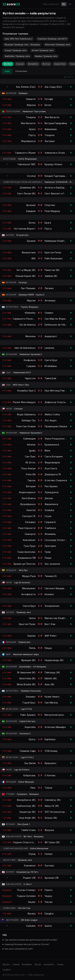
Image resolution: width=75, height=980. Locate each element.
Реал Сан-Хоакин (26, 426)
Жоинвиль (50, 534)
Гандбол (7, 970)
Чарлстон (30, 378)
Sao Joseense (52, 564)
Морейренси (28, 141)
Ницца (48, 648)
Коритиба (30, 727)
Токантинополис (26, 552)
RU (64, 4)
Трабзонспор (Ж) (26, 806)
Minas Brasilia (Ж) (26, 684)
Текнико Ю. (51, 576)
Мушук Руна (29, 576)
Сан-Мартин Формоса (57, 319)
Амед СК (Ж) (52, 806)
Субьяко (31, 926)
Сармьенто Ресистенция (27, 319)
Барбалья (50, 739)
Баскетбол (60, 64)
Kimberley (30, 313)
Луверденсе (52, 492)
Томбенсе (50, 528)
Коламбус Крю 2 (26, 391)
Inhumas (31, 445)
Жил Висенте (52, 117)
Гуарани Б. (50, 522)
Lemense (49, 348)
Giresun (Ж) (51, 818)
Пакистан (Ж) (52, 270)
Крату (32, 739)
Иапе (47, 451)
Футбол (8, 64)
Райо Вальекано (54, 258)
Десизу (49, 498)
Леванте (31, 99)
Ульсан (49, 902)
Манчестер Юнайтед (56, 618)
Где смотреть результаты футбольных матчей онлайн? (31, 940)
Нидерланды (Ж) (54, 660)
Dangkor (49, 914)
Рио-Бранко (51, 486)
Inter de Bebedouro (25, 348)
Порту (32, 135)
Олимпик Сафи (28, 751)
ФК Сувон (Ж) (52, 842)
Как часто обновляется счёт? (19, 949)
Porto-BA (31, 474)
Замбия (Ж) (51, 276)
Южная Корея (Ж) (26, 276)
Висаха (32, 914)
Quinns (48, 926)
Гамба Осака (28, 830)
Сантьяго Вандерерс (56, 588)
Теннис (60, 964)
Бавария (31, 211)
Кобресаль (29, 775)
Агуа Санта (51, 468)
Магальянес (29, 588)
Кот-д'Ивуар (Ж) (26, 270)
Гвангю (49, 890)
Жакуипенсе (51, 504)
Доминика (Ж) (28, 188)
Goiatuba (49, 510)
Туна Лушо (30, 546)
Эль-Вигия (30, 763)
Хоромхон (30, 865)
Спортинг (50, 205)
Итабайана (51, 366)
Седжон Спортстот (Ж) (26, 842)
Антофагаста (28, 594)
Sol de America (28, 325)
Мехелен (30, 336)
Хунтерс (49, 865)
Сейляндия (29, 439)
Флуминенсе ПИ (27, 558)
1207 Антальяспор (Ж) (57, 812)
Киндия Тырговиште (56, 176)
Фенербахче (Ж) (26, 800)
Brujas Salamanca (26, 414)
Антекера (50, 300)
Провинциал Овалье (56, 426)
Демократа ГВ (53, 474)
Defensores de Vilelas (56, 325)
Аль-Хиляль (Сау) (26, 87)
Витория (31, 486)
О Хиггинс (50, 775)
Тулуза (48, 788)
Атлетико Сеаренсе (56, 480)
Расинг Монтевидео (24, 402)
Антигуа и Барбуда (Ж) (57, 188)
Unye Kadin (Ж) (27, 818)
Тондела (31, 117)
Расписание (21, 71)
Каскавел (30, 522)
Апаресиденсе (27, 492)
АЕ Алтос (30, 462)
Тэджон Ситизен (26, 896)
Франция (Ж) (28, 660)
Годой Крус (29, 703)
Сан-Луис (30, 456)
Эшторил (50, 141)
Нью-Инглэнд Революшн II (59, 391)
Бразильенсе (52, 445)
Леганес (49, 288)
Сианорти (30, 534)
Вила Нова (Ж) (28, 678)
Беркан (32, 636)
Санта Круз (51, 360)
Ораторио (50, 546)
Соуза (48, 516)
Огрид (32, 854)
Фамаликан (51, 129)
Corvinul (31, 176)
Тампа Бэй (50, 378)
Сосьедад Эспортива (57, 540)
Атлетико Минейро (55, 727)
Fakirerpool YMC (27, 164)
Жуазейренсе (28, 504)
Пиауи (48, 558)
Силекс (49, 854)
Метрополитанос (54, 715)
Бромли (31, 241)
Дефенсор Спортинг (56, 402)
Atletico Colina (52, 414)
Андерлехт (51, 336)
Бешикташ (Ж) (28, 812)
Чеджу (48, 896)
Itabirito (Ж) (51, 678)
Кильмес (31, 697)
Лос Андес (51, 420)
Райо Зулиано (28, 715)
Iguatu (32, 451)
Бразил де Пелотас (25, 564)
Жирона (31, 105)
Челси (32, 618)
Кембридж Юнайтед (56, 241)
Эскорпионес (52, 606)
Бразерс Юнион (53, 164)
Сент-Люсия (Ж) (26, 193)
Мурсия (31, 300)
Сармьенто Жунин (25, 153)
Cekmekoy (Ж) (53, 800)
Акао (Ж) (49, 684)
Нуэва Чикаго (52, 697)
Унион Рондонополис (56, 439)
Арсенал (31, 205)
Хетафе (49, 99)
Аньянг (32, 902)
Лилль (32, 648)
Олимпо (49, 313)
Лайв (7, 71)
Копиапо (49, 594)
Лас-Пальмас (28, 288)
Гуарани (31, 366)
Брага (32, 129)
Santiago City (29, 420)
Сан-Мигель (51, 703)
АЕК (33, 258)
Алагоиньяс (29, 540)
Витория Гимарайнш (56, 123)
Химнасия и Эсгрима (56, 153)
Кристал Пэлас (53, 252)
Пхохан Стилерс (26, 890)
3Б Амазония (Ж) (26, 672)
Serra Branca (29, 498)
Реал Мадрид (52, 211)
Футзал (46, 64)
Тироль (31, 480)
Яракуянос (51, 763)
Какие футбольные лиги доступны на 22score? (27, 944)
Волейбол (33, 64)
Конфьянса (30, 360)
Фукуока (49, 830)
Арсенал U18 (52, 878)
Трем (48, 552)
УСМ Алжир (51, 751)
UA (70, 4)
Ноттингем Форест (25, 229)
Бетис (48, 105)
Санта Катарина (54, 456)
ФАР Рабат (51, 636)
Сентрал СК (29, 516)
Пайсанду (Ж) (52, 672)
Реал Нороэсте (27, 528)
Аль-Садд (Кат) (53, 87)
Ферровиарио (52, 462)
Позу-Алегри (28, 468)
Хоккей (20, 64)
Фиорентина (29, 252)
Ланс (33, 788)
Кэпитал (31, 510)
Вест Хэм (50, 624)
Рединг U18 (29, 878)
